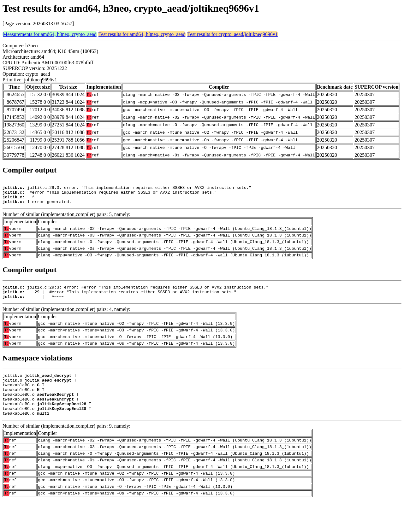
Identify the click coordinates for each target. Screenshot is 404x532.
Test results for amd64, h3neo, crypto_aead (142, 34)
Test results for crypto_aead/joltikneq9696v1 (232, 34)
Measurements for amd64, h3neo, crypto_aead (50, 34)
